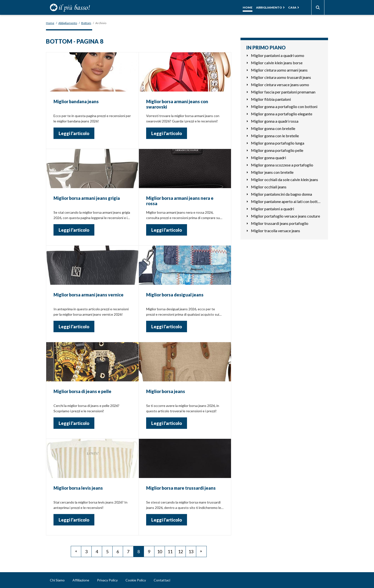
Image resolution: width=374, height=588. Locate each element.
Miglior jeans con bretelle (272, 172)
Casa (292, 7)
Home (248, 7)
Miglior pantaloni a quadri (272, 209)
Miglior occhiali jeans (269, 187)
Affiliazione (81, 580)
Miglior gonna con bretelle (273, 128)
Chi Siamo (57, 580)
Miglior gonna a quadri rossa (275, 121)
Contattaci (162, 580)
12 (180, 551)
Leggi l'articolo (74, 133)
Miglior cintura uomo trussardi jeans (281, 77)
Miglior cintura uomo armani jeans (279, 70)
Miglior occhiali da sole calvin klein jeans (285, 179)
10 (160, 551)
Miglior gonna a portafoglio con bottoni (284, 106)
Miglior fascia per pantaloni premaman (283, 92)
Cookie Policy (136, 580)
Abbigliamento (269, 7)
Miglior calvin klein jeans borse (277, 63)
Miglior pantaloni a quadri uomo (278, 55)
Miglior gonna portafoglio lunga (278, 143)
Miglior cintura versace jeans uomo (280, 85)
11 (170, 551)
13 (191, 551)
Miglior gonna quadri (268, 158)
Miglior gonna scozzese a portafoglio (282, 165)
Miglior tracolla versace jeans (276, 231)
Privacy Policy (107, 580)
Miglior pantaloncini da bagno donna (281, 194)
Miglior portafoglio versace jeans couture (285, 216)
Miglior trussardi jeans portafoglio (280, 223)
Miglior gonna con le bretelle (275, 136)
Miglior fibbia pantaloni (271, 99)
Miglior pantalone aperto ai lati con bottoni (287, 201)
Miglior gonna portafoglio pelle (277, 150)
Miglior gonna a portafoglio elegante (282, 114)
